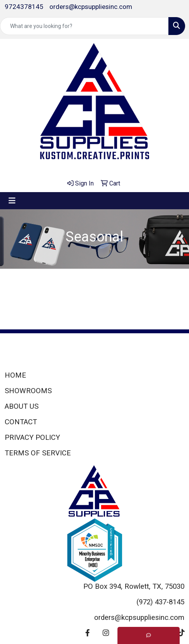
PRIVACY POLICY (32, 437)
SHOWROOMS (28, 391)
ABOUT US (22, 406)
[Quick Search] (84, 26)
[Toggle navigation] (12, 201)
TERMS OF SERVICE (38, 453)
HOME (15, 375)
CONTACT (21, 422)
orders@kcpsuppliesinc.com (91, 7)
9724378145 (24, 7)
